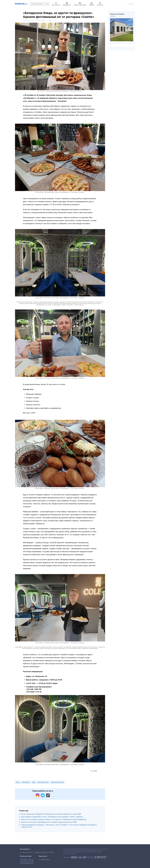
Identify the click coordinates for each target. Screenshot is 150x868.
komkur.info (92, 850)
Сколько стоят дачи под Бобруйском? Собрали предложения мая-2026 (49, 822)
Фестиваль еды (43, 782)
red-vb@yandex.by (44, 860)
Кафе (34, 782)
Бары (18, 782)
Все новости (56, 4)
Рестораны (26, 782)
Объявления (67, 4)
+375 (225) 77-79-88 (27, 861)
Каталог (92, 4)
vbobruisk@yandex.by (27, 863)
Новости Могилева (57, 782)
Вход (131, 4)
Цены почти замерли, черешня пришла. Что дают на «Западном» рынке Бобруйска (54, 819)
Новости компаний (80, 4)
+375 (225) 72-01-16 (27, 860)
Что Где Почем (40, 20)
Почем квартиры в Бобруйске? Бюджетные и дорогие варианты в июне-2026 (51, 814)
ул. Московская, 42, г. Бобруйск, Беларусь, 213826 (37, 852)
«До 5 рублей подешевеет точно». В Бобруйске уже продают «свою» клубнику (52, 817)
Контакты (100, 4)
